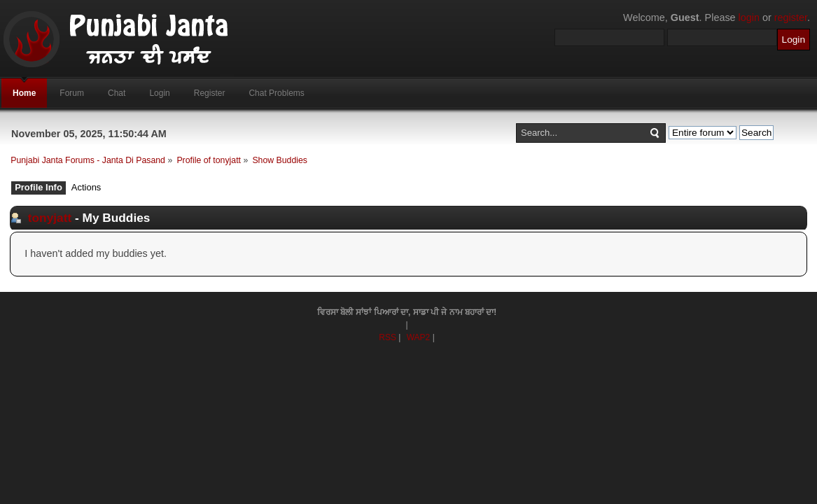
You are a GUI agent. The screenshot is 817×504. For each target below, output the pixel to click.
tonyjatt (50, 218)
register (791, 17)
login (749, 17)
